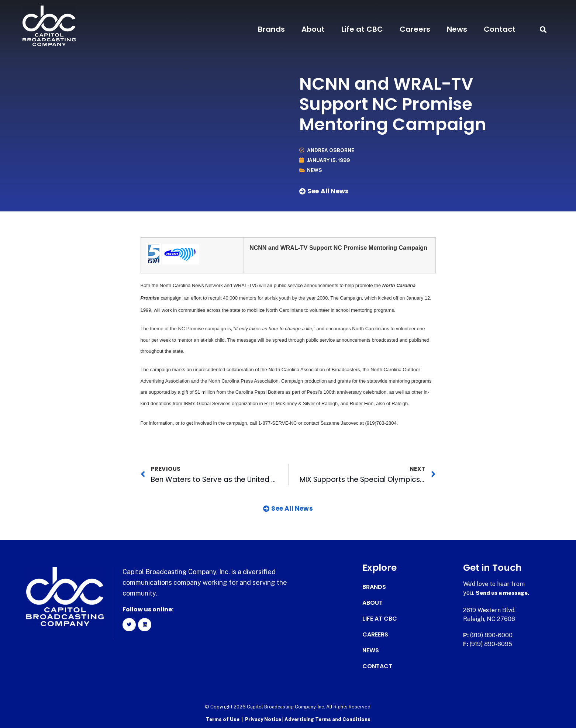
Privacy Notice (264, 719)
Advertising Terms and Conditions (327, 719)
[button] (543, 29)
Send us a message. (504, 593)
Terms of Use (223, 719)
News (457, 29)
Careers (415, 29)
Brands (271, 29)
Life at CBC (362, 29)
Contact (500, 29)
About (313, 29)
